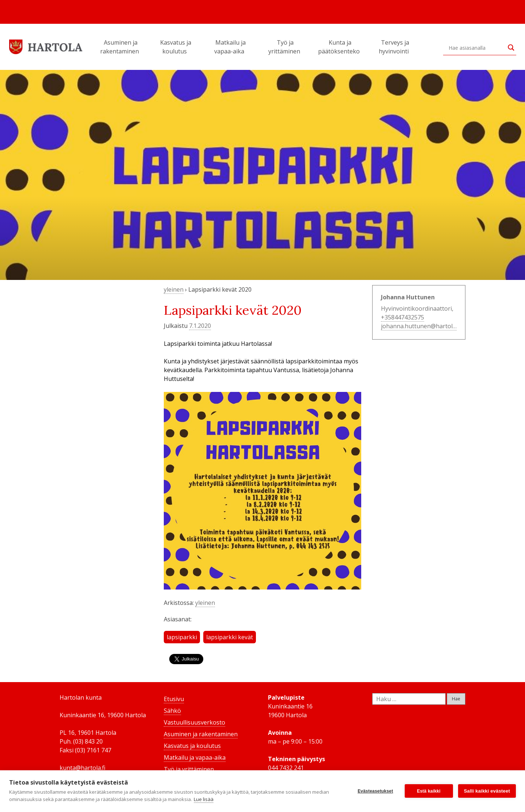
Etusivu (174, 699)
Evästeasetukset (375, 791)
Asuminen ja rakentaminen (121, 47)
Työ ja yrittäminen (285, 47)
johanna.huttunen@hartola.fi (421, 326)
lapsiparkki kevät (230, 637)
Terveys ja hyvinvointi (395, 47)
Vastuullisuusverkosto (194, 722)
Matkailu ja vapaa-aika (230, 47)
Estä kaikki (429, 791)
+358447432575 (403, 317)
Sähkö (172, 711)
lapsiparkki (182, 637)
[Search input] (476, 48)
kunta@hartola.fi (82, 768)
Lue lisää (204, 799)
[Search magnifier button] (511, 48)
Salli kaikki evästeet (487, 791)
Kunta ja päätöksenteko (340, 47)
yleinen (174, 289)
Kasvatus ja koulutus (176, 47)
